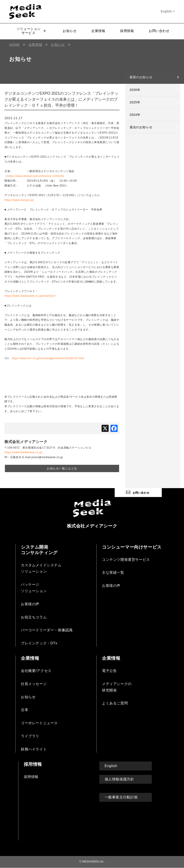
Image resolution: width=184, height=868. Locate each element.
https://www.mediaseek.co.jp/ (24, 452)
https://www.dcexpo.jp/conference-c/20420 (35, 176)
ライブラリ (30, 736)
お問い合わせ (159, 31)
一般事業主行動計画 (121, 797)
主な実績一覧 (113, 572)
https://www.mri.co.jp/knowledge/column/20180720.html (48, 358)
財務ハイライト (34, 749)
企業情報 (98, 31)
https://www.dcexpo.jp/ (19, 200)
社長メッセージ (34, 684)
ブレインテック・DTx (39, 643)
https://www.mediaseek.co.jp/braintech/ (30, 296)
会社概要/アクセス (36, 671)
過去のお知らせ (141, 127)
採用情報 (127, 31)
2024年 (135, 115)
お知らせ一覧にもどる (62, 468)
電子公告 (109, 671)
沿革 (25, 710)
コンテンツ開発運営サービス (126, 560)
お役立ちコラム (34, 617)
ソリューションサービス (31, 31)
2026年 (135, 90)
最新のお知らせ (141, 77)
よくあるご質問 (115, 703)
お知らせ (70, 31)
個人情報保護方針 (119, 779)
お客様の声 (30, 604)
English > (168, 11)
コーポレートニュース (39, 723)
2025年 (135, 102)
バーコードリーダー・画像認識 (47, 630)
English (111, 766)
